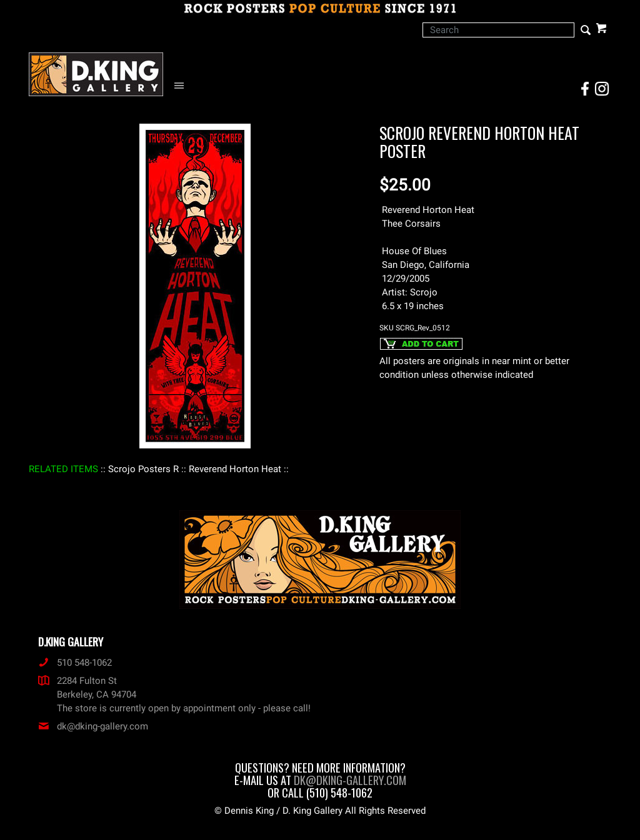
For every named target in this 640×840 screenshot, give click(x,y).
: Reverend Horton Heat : (235, 469)
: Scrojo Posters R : (143, 469)
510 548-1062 (75, 663)
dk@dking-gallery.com (93, 726)
